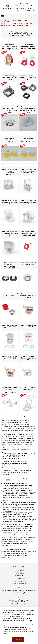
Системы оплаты (20, 578)
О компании (5, 25)
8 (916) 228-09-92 (19, 602)
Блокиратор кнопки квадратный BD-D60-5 (10, 202)
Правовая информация (20, 584)
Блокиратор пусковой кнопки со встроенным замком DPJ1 (10, 47)
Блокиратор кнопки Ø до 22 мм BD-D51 (10, 295)
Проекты (4, 24)
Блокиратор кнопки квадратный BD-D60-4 (28, 202)
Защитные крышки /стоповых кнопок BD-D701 (28, 78)
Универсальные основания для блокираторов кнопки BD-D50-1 (10, 265)
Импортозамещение (21, 25)
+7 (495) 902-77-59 (28, 10)
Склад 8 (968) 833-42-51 (19, 604)
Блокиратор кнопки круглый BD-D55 (10, 357)
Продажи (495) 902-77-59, (19, 600)
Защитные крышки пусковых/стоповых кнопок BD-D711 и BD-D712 (28, 110)
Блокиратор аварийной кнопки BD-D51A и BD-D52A (28, 46)
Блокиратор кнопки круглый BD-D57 (10, 326)
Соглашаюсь (18, 639)
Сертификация (20, 570)
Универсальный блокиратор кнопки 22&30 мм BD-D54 (28, 233)
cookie (27, 610)
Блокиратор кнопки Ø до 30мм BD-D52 (28, 264)
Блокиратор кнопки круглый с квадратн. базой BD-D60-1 (28, 171)
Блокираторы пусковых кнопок (20, 36)
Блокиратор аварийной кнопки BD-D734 (10, 140)
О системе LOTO (17, 21)
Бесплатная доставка (20, 581)
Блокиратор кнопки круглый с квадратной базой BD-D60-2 (10, 172)
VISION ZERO (20, 573)
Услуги (28, 20)
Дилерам (29, 24)
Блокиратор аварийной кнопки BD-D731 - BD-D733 (28, 140)
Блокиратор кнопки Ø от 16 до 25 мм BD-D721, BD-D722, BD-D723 (10, 110)
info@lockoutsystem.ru (28, 6)
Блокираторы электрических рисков (20, 34)
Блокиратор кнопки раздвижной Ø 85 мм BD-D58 (28, 296)
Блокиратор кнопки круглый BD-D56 (28, 326)
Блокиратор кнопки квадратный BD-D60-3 (10, 233)
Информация (18, 24)
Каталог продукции (5, 21)
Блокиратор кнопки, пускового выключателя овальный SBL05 (10, 390)
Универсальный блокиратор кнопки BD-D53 (28, 358)
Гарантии (20, 576)
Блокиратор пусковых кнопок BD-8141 (28, 388)
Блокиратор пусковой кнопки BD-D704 (10, 78)
